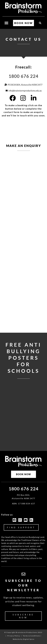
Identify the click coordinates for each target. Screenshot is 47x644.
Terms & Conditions (31, 636)
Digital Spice (29, 639)
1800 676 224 (24, 76)
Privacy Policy (14, 636)
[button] (40, 23)
